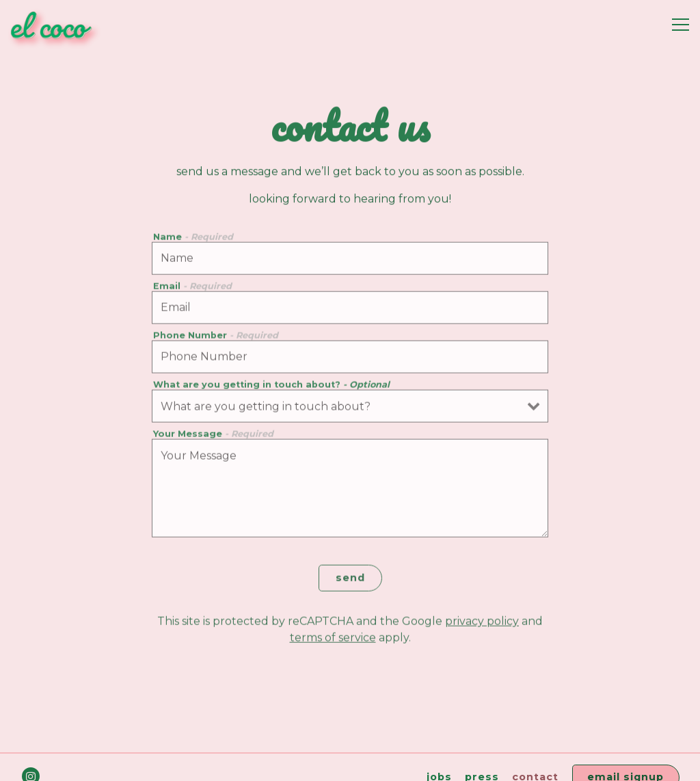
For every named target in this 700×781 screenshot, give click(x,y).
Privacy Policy (482, 623)
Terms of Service (333, 640)
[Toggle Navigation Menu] (681, 25)
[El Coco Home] (58, 25)
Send (350, 579)
